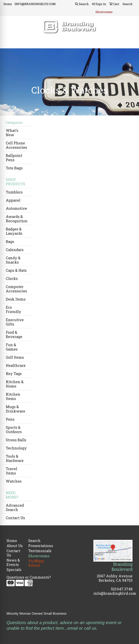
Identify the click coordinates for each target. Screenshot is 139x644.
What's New (12, 133)
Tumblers (14, 192)
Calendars (15, 250)
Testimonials (37, 551)
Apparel (13, 200)
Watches (14, 481)
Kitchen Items (13, 396)
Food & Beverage (14, 334)
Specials (14, 570)
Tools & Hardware (15, 458)
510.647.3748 (122, 589)
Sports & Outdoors (14, 430)
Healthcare (16, 365)
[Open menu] (132, 43)
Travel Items (11, 471)
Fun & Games (12, 347)
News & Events (13, 562)
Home (8, 4)
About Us (15, 546)
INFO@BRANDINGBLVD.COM (35, 4)
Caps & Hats (16, 270)
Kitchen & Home (15, 384)
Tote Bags (14, 168)
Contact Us (15, 518)
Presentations (37, 546)
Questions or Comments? (29, 577)
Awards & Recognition (17, 219)
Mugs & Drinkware (15, 409)
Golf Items (15, 357)
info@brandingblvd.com (115, 593)
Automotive (16, 208)
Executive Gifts (15, 322)
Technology (16, 448)
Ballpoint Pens (14, 158)
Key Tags (14, 374)
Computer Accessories (16, 289)
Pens (10, 419)
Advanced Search (15, 507)
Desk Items (16, 299)
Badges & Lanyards (14, 231)
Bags (10, 241)
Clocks (12, 278)
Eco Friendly (13, 309)
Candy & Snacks (13, 260)
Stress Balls (16, 440)
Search (82, 4)
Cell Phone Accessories (16, 145)
